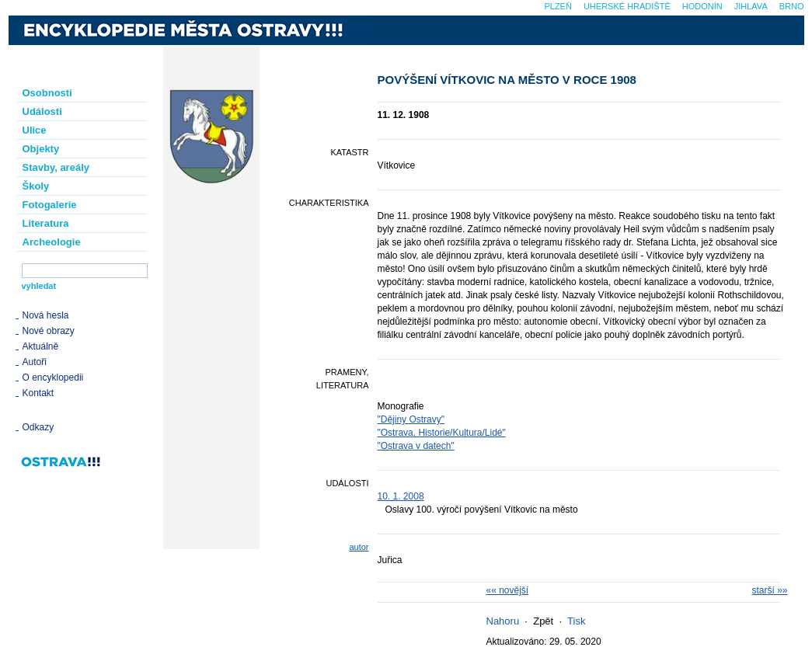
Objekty (41, 149)
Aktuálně (41, 346)
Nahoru (503, 621)
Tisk (576, 621)
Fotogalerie (50, 205)
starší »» (769, 590)
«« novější (508, 590)
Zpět (543, 621)
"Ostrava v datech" (416, 446)
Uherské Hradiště (627, 6)
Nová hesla (46, 315)
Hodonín (702, 6)
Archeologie (52, 242)
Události (42, 111)
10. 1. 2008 (401, 496)
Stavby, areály (56, 167)
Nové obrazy (49, 331)
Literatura (46, 223)
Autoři (35, 362)
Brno (792, 6)
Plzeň (558, 6)
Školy (36, 186)
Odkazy (38, 427)
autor (359, 547)
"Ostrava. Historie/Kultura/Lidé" (442, 433)
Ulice (35, 130)
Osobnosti (47, 93)
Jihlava (751, 6)
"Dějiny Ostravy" (411, 419)
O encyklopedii (53, 377)
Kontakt (38, 393)
